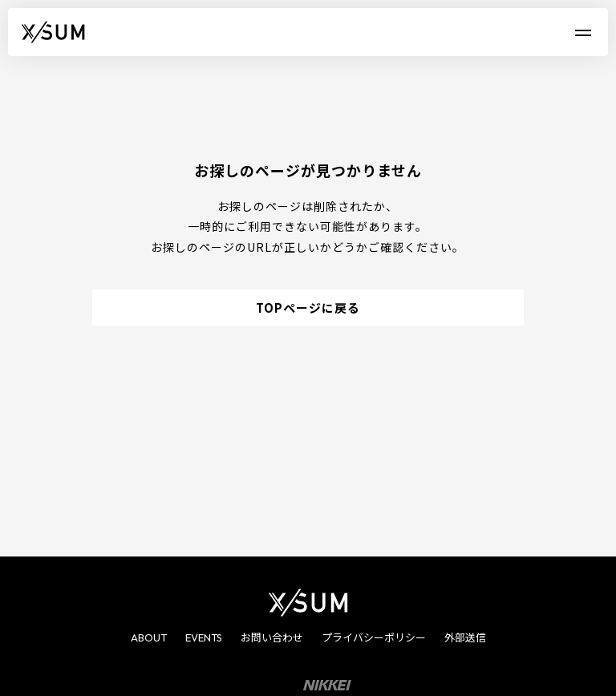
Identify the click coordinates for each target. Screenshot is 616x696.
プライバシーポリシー (374, 637)
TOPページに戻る (308, 308)
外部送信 (465, 637)
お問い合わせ (272, 637)
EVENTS (204, 637)
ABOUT (149, 637)
